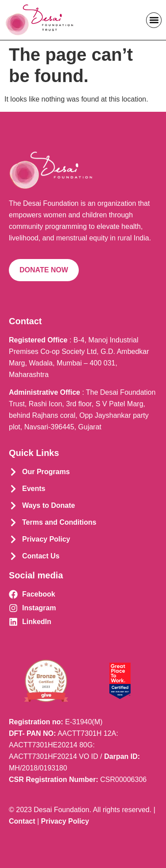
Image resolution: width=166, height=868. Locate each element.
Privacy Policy (65, 821)
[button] (154, 20)
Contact (22, 821)
